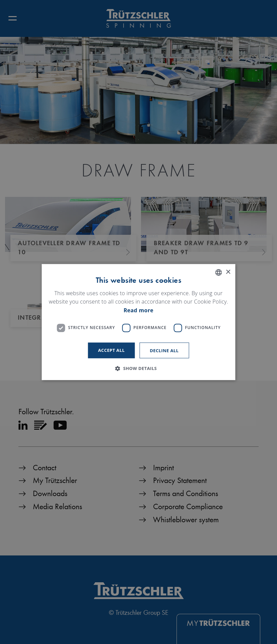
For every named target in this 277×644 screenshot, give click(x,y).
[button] (138, 368)
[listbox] (219, 272)
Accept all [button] (112, 350)
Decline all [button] (164, 351)
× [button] (228, 272)
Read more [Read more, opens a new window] (138, 310)
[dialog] (138, 322)
